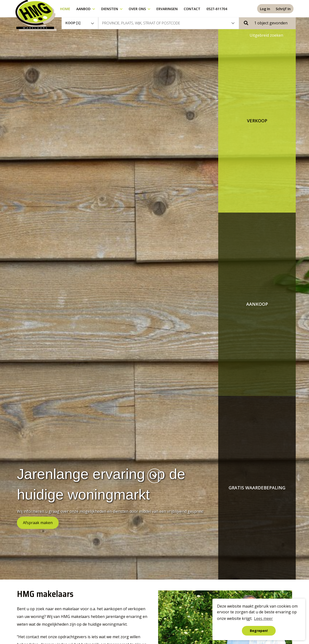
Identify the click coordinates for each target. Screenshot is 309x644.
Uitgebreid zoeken (266, 35)
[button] (267, 23)
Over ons (140, 9)
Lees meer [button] (263, 618)
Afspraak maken (38, 523)
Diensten (112, 9)
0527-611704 (217, 9)
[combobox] (80, 21)
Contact (192, 9)
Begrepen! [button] (259, 631)
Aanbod (86, 9)
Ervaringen (167, 9)
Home (65, 9)
